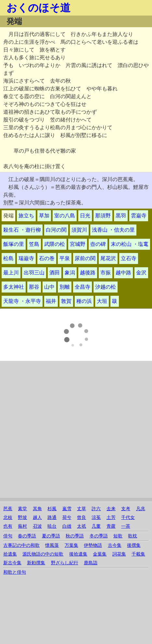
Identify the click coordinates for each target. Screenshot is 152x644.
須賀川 (79, 230)
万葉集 (71, 545)
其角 (37, 509)
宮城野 (78, 244)
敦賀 (66, 301)
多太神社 (14, 287)
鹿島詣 (91, 563)
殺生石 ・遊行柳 (22, 230)
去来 (111, 509)
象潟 (70, 273)
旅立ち (26, 216)
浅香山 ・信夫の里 (113, 230)
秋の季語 (75, 536)
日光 (85, 216)
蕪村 (22, 526)
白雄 (67, 526)
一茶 (126, 526)
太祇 (82, 526)
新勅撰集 (36, 563)
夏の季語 (51, 536)
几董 (96, 526)
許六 (96, 509)
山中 (49, 287)
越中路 (123, 273)
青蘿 (111, 526)
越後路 (88, 273)
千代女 (128, 517)
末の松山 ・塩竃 (130, 244)
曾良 (82, 517)
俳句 (8, 536)
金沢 (141, 273)
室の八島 (65, 216)
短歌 (118, 536)
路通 (52, 517)
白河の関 (56, 230)
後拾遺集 (78, 554)
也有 (8, 526)
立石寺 (129, 258)
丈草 (82, 509)
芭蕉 (8, 509)
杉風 (52, 509)
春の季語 (27, 536)
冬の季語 (99, 536)
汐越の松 (106, 287)
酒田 (55, 273)
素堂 (22, 509)
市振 (106, 273)
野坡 (22, 517)
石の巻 (47, 258)
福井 (51, 301)
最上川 (11, 273)
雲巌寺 (139, 216)
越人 (37, 517)
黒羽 (121, 216)
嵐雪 (67, 509)
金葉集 (100, 554)
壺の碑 (98, 244)
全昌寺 (82, 287)
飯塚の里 (14, 244)
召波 (37, 526)
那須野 (103, 216)
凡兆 (141, 509)
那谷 (34, 287)
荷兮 (67, 517)
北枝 (8, 517)
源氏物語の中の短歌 (43, 554)
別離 (65, 287)
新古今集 (12, 563)
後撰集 (134, 545)
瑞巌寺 (26, 258)
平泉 (65, 258)
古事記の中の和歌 (21, 545)
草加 (44, 216)
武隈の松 (55, 244)
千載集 (138, 554)
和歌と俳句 (15, 572)
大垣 (102, 301)
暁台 (52, 526)
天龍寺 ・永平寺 (22, 301)
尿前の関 (85, 258)
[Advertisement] (68, 431)
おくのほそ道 (38, 8)
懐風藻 (52, 545)
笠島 (34, 244)
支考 (126, 509)
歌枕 (133, 536)
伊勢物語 (93, 545)
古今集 (115, 545)
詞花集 (119, 554)
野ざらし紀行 (65, 563)
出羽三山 (34, 273)
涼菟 (96, 517)
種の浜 (84, 301)
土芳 (111, 517)
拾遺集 (10, 554)
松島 (8, 258)
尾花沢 (108, 258)
